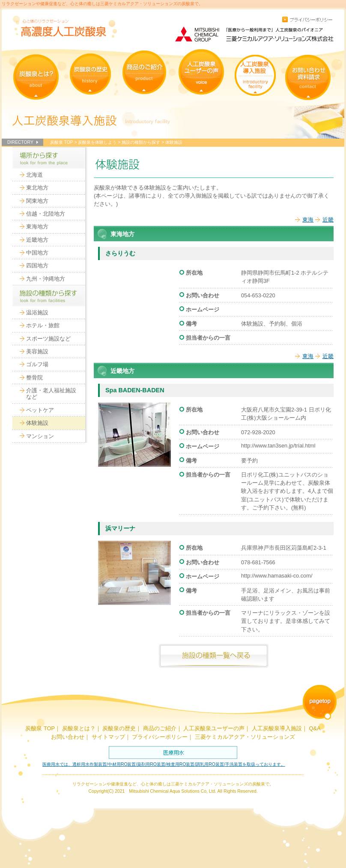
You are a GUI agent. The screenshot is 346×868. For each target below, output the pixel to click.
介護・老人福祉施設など (51, 394)
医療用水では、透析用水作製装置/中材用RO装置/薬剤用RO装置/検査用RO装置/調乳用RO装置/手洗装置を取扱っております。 (164, 764)
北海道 (34, 175)
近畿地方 (37, 240)
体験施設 (37, 423)
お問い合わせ (68, 737)
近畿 (328, 220)
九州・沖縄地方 (46, 279)
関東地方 (37, 201)
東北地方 (37, 188)
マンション (40, 436)
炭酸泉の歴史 (119, 728)
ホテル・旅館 (43, 325)
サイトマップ (108, 737)
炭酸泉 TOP (62, 142)
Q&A (315, 728)
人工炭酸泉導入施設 (277, 728)
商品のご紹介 (160, 728)
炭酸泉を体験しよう (97, 142)
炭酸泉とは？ (79, 728)
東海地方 (37, 227)
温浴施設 (37, 313)
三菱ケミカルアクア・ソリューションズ (245, 737)
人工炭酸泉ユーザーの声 (214, 728)
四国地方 (37, 265)
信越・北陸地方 (46, 214)
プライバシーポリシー (160, 737)
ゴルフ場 (37, 364)
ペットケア (40, 410)
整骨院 (34, 378)
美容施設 (37, 351)
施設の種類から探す (141, 142)
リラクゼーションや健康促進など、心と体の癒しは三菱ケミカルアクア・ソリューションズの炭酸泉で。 (102, 4)
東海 (308, 220)
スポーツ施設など (48, 339)
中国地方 (37, 253)
